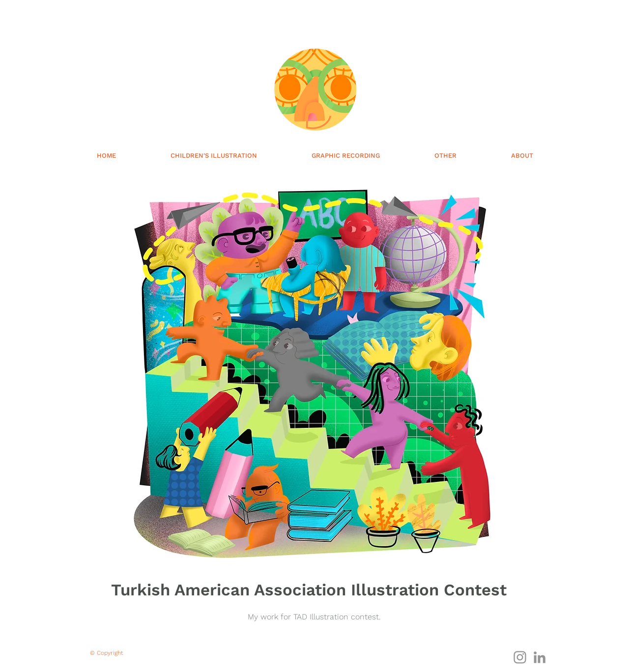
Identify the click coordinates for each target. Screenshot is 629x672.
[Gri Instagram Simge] (520, 657)
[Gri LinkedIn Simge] (540, 657)
